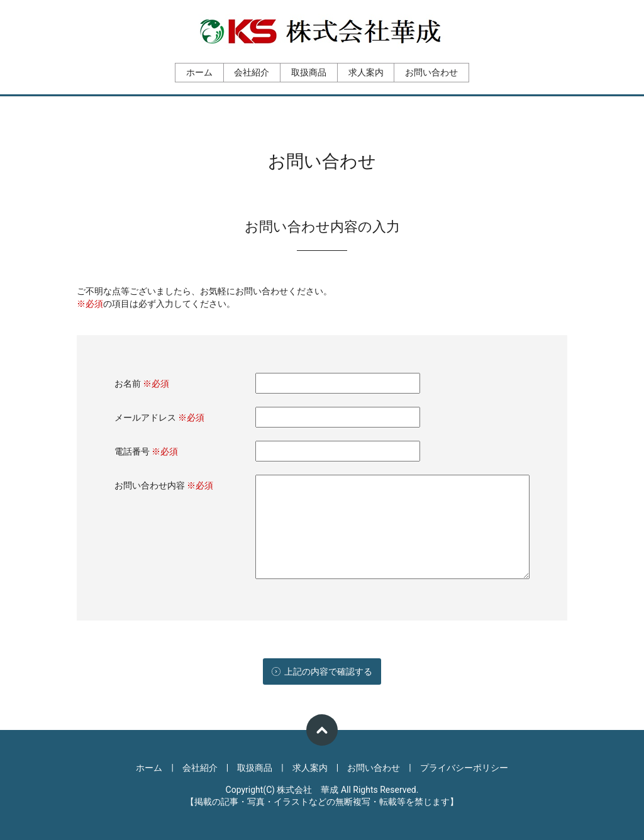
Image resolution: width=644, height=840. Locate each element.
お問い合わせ (431, 72)
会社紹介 (252, 72)
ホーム (199, 72)
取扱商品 (309, 72)
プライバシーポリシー (464, 768)
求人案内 (366, 72)
